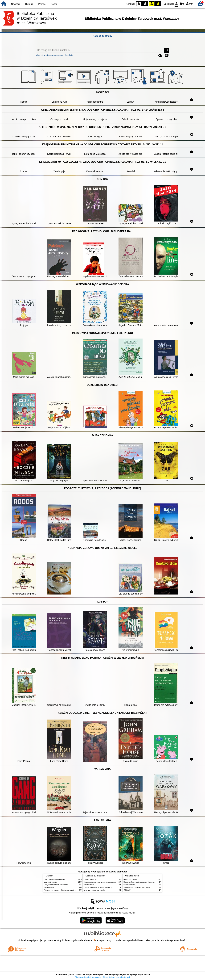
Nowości (16, 4)
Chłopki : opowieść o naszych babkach (98, 887)
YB (152, 4)
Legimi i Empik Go (51, 882)
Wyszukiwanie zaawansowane (50, 55)
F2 (189, 4)
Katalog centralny (103, 36)
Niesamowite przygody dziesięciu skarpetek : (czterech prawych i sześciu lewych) (73, 890)
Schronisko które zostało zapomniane (137, 887)
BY (158, 4)
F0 (176, 4)
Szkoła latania (49, 887)
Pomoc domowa (129, 885)
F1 (182, 4)
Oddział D (127, 890)
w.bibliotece (87, 940)
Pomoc (42, 4)
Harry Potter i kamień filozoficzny (56, 885)
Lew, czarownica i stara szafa (55, 879)
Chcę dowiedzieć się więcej (88, 977)
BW (145, 4)
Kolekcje (69, 55)
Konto (54, 4)
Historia (29, 4)
